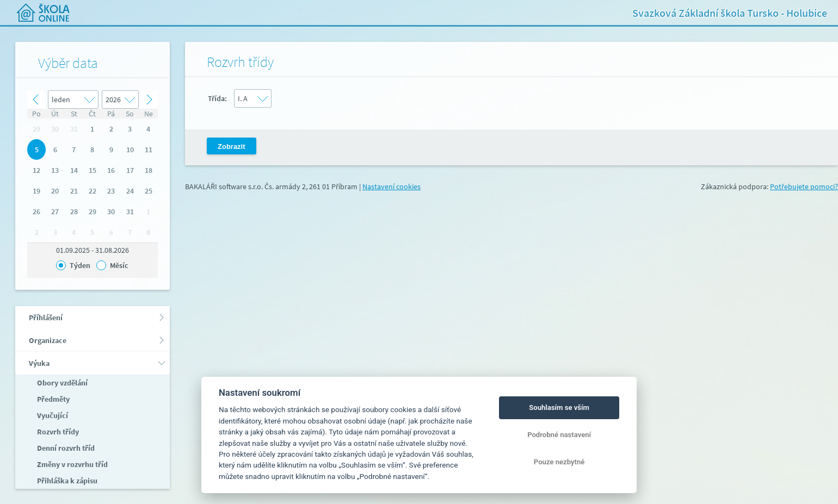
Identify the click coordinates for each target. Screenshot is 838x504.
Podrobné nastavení (559, 435)
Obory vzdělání (61, 383)
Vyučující (52, 415)
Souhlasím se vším (559, 407)
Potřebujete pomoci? (804, 186)
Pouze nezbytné (559, 462)
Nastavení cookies (392, 186)
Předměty (53, 399)
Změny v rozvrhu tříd (72, 464)
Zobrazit (232, 147)
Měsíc (119, 265)
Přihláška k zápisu (66, 481)
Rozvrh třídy (57, 432)
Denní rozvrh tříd (65, 448)
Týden (80, 265)
